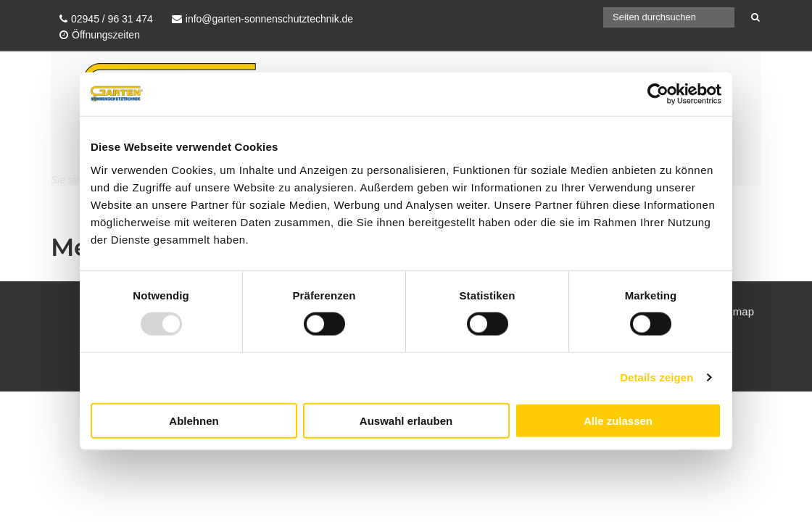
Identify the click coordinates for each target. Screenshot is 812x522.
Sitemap (734, 311)
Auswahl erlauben (406, 420)
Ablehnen (194, 420)
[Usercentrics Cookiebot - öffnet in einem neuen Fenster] (658, 94)
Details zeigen (656, 377)
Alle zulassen (618, 420)
